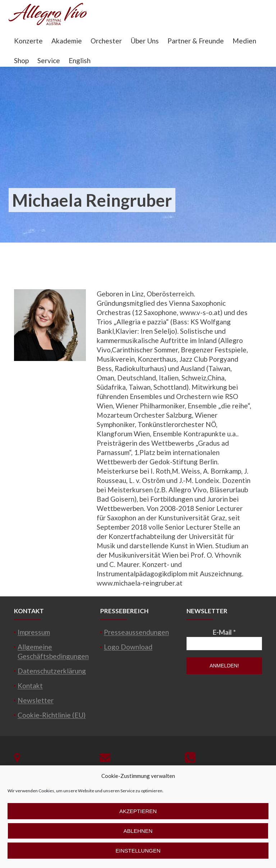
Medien (244, 41)
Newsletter (36, 700)
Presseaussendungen (136, 632)
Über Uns (145, 41)
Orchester (106, 41)
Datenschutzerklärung (52, 671)
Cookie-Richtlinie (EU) (52, 715)
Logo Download (128, 647)
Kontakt (30, 686)
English (80, 60)
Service (49, 60)
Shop (21, 60)
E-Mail (224, 632)
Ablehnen (138, 831)
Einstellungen (138, 851)
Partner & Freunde (196, 41)
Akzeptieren (138, 811)
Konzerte (28, 41)
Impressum (34, 632)
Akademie (67, 41)
